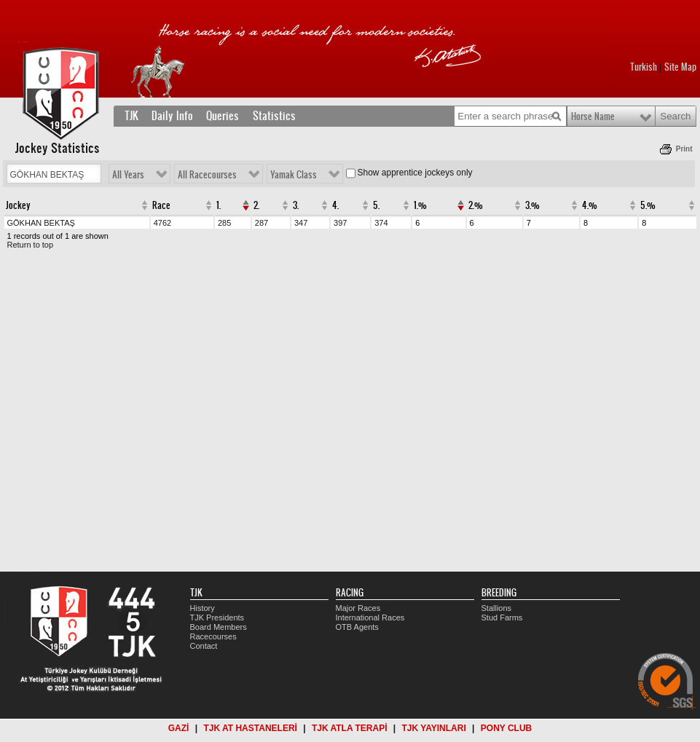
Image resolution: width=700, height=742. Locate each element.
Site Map (680, 67)
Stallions (497, 608)
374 (381, 223)
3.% (532, 205)
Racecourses (213, 636)
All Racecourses (207, 175)
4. (335, 205)
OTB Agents (357, 627)
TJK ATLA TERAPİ (350, 728)
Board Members (219, 627)
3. (296, 205)
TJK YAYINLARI (434, 728)
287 (261, 223)
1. (219, 205)
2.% (476, 205)
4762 (162, 223)
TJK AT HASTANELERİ (250, 728)
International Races (370, 617)
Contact (204, 646)
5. (376, 205)
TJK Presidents (217, 617)
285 (224, 223)
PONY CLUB (506, 728)
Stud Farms (502, 617)
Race (161, 205)
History (202, 608)
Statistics (274, 116)
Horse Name (593, 117)
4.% (590, 205)
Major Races (358, 608)
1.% (420, 205)
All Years (128, 175)
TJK (131, 116)
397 (340, 223)
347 (301, 223)
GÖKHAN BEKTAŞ (41, 223)
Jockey (18, 205)
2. (256, 205)
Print (684, 149)
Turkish (644, 67)
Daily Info (172, 116)
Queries (223, 116)
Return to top (31, 245)
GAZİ (179, 728)
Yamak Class (294, 175)
